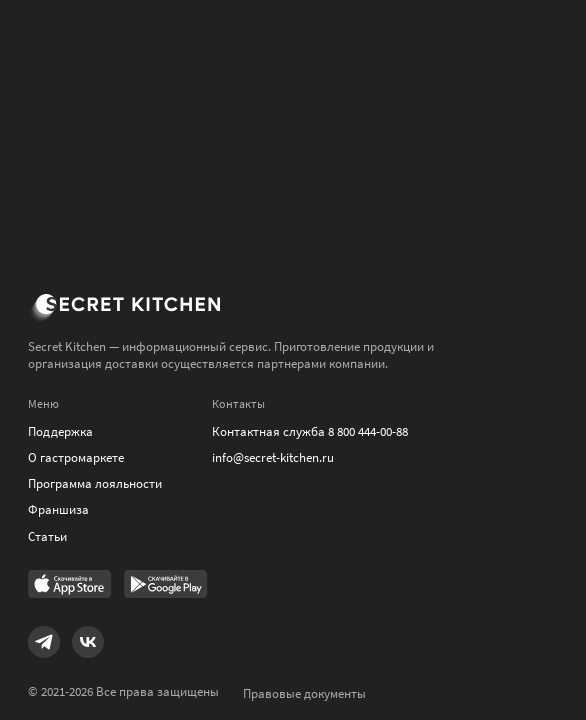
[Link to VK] (88, 642)
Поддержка (60, 431)
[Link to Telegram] (44, 642)
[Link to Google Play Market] (166, 586)
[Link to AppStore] (70, 586)
